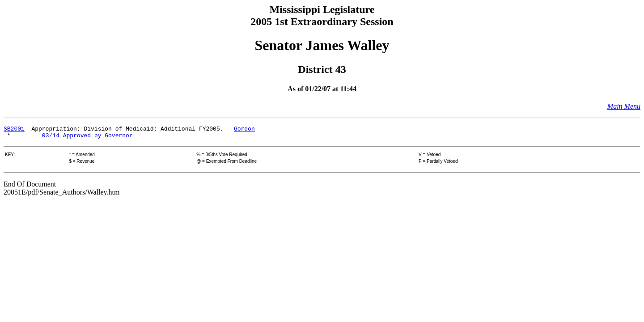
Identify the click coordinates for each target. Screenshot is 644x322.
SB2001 (14, 130)
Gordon (244, 130)
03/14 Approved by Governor (87, 138)
